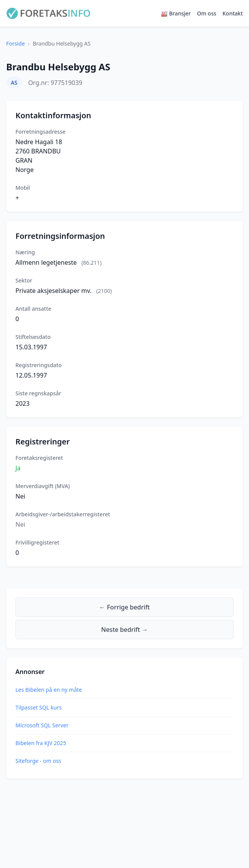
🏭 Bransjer (176, 13)
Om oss (207, 13)
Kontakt (233, 13)
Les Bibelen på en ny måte (49, 690)
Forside (15, 43)
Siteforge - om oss (38, 761)
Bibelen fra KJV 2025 (41, 743)
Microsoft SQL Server (42, 725)
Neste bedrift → (124, 630)
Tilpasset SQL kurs (39, 707)
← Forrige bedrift (124, 607)
